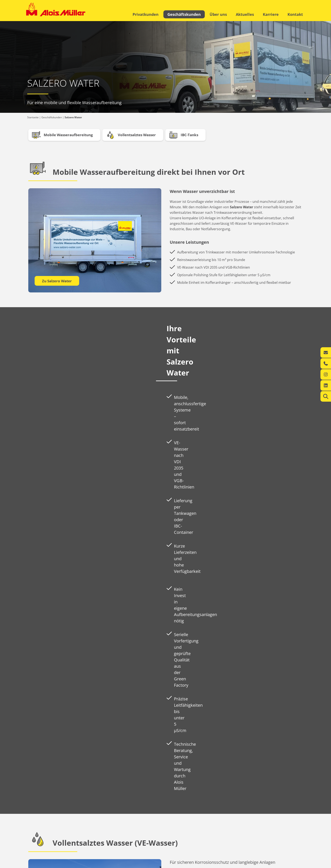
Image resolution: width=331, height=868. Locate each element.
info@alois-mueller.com (208, 844)
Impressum (256, 864)
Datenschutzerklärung (281, 864)
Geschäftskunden (184, 14)
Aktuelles (245, 14)
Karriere (271, 14)
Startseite (33, 117)
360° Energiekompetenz (87, 836)
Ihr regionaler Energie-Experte (44, 836)
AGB (302, 864)
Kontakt (295, 14)
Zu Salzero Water (57, 281)
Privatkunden (146, 14)
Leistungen (33, 840)
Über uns (218, 14)
